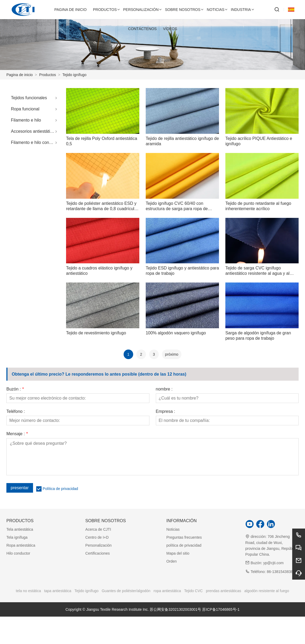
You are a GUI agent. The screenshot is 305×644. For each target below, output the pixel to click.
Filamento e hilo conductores (35, 142)
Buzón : (15, 389)
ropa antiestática (167, 591)
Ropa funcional (25, 109)
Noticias (173, 529)
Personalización (98, 545)
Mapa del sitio (178, 553)
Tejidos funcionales (29, 98)
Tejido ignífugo (74, 75)
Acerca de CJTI (98, 529)
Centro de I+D (97, 537)
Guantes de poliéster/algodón (126, 591)
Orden (171, 561)
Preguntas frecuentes (184, 537)
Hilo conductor (18, 553)
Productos (48, 75)
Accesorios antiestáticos (34, 131)
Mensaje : (17, 434)
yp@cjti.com (273, 563)
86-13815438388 (281, 572)
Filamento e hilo (26, 120)
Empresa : (166, 412)
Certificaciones (97, 553)
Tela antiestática (20, 529)
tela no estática (29, 591)
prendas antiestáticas (223, 591)
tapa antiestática (58, 591)
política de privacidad (184, 545)
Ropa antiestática (21, 545)
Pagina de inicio (20, 75)
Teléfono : (16, 412)
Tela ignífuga (17, 537)
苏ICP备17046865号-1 (221, 609)
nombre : (164, 389)
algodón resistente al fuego (267, 591)
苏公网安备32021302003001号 (175, 609)
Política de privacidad (60, 489)
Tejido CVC (193, 591)
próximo (172, 354)
